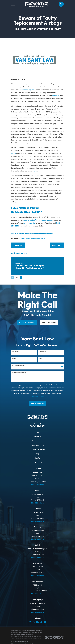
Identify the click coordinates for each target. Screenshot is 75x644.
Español (38, 458)
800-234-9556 (38, 426)
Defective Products (38, 238)
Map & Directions (37, 485)
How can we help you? (19, 373)
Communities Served (38, 449)
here (35, 171)
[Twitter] (34, 622)
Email (41, 358)
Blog (37, 454)
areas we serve (49, 323)
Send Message (38, 403)
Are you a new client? (19, 365)
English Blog (25, 238)
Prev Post (18, 245)
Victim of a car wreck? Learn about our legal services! (32, 233)
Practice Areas (37, 441)
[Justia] (41, 622)
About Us (37, 437)
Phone (14, 358)
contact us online (29, 223)
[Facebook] (30, 622)
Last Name (42, 352)
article (14, 153)
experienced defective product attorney (38, 220)
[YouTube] (45, 622)
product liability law (27, 90)
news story (56, 96)
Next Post (57, 245)
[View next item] (21, 277)
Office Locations (37, 445)
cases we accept (27, 323)
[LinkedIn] (37, 622)
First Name (16, 352)
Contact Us (38, 462)
